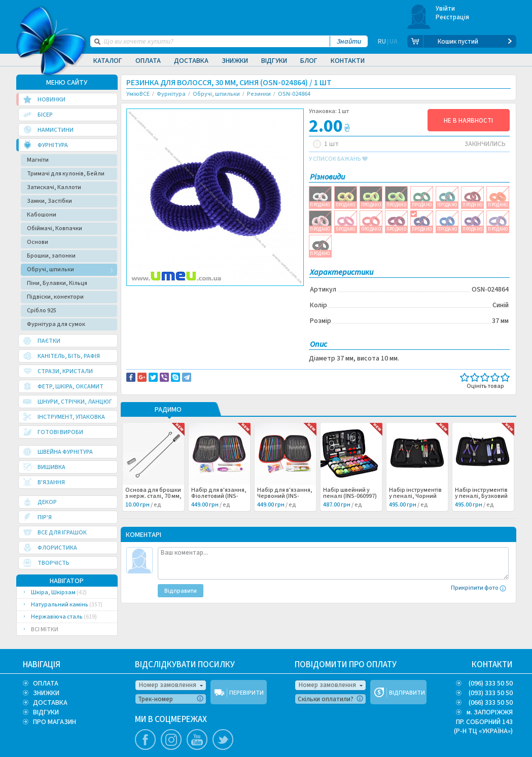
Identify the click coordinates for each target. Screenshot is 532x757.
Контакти (348, 61)
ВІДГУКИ (46, 712)
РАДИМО (168, 410)
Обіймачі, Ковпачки (55, 228)
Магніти (38, 160)
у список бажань (338, 159)
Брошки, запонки (51, 256)
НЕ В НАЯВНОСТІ (468, 121)
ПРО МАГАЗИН (55, 722)
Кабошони (42, 215)
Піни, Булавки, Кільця (57, 283)
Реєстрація (453, 17)
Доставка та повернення (170, 295)
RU (382, 42)
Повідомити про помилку (252, 295)
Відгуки (274, 61)
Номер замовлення (168, 685)
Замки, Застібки (49, 201)
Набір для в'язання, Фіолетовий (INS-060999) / (219, 496)
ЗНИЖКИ (46, 693)
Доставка (191, 61)
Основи (38, 242)
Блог (309, 61)
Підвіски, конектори (55, 297)
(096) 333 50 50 (491, 683)
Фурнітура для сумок (56, 324)
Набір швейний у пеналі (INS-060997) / (350, 496)
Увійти (446, 9)
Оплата (148, 61)
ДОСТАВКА (50, 703)
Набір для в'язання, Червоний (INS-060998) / (285, 496)
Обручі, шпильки (50, 269)
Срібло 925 (42, 311)
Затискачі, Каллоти (54, 187)
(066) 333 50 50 (491, 703)
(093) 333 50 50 (491, 693)
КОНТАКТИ (492, 665)
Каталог (108, 61)
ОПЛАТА (46, 683)
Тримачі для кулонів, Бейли (66, 174)
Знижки (235, 61)
